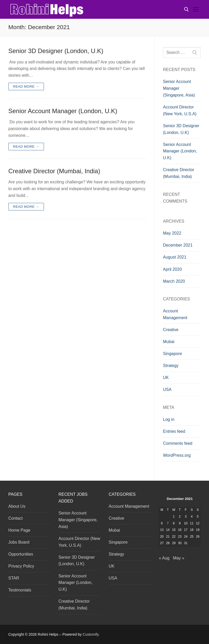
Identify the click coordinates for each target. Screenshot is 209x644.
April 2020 (172, 269)
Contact (15, 518)
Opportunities (21, 554)
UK (166, 378)
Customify (91, 634)
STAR (14, 578)
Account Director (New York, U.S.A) (180, 110)
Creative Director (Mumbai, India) (54, 171)
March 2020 (174, 281)
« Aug (164, 558)
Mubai (169, 342)
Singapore (172, 354)
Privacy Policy (21, 566)
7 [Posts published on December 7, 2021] (168, 523)
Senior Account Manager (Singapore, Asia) (179, 88)
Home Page (19, 530)
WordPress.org (177, 455)
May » (179, 558)
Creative (171, 330)
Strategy (171, 366)
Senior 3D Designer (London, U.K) (56, 51)
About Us (17, 506)
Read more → (26, 86)
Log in (169, 419)
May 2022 (172, 233)
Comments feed (178, 443)
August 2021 (175, 257)
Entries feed (174, 431)
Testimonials (20, 590)
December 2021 (178, 245)
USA (167, 389)
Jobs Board (19, 542)
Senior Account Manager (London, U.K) (63, 111)
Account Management (175, 314)
